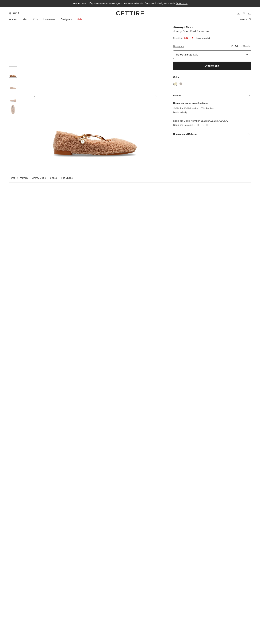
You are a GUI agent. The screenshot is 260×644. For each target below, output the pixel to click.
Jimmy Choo (183, 27)
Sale (80, 19)
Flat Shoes (67, 178)
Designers (66, 19)
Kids (35, 19)
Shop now (182, 3)
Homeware (49, 19)
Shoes (53, 178)
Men (25, 19)
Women (13, 19)
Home (12, 178)
